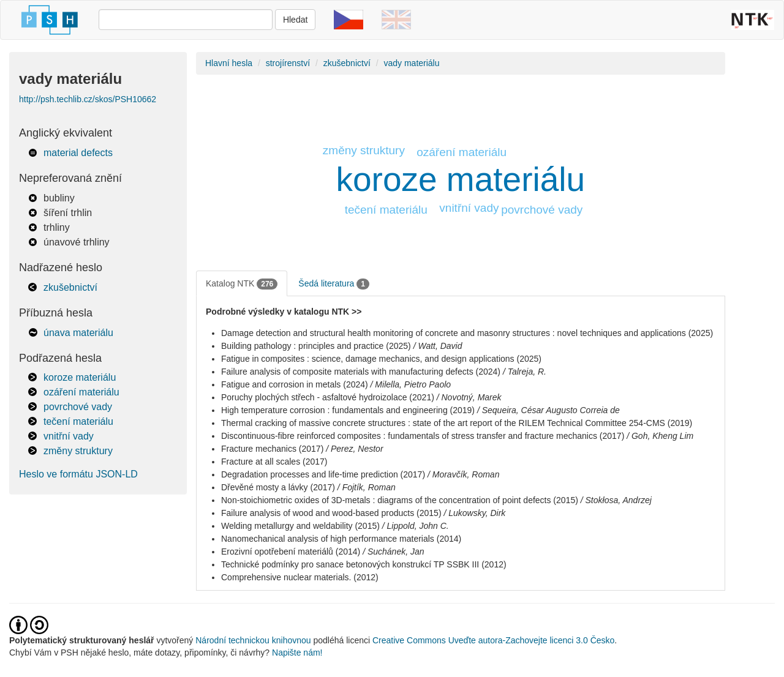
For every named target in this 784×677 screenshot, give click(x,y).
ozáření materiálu (81, 392)
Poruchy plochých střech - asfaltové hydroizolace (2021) (328, 397)
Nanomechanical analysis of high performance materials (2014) (341, 539)
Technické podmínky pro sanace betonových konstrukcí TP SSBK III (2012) (364, 564)
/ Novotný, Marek (469, 397)
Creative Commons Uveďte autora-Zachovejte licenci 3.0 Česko (493, 640)
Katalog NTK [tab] (242, 284)
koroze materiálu (80, 377)
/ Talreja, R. (525, 372)
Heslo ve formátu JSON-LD (78, 474)
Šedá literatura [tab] (334, 284)
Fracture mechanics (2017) (272, 449)
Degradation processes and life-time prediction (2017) (323, 474)
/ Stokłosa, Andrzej (616, 500)
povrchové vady (78, 407)
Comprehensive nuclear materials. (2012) (300, 577)
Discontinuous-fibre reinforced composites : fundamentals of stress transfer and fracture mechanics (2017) (423, 436)
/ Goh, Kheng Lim (660, 436)
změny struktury (78, 451)
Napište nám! (297, 653)
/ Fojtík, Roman (367, 487)
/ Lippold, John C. (416, 526)
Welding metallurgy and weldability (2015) (300, 526)
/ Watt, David (438, 346)
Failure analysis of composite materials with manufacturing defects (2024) (361, 372)
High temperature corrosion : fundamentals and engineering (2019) (348, 410)
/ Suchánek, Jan (393, 552)
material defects (78, 153)
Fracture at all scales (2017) (274, 462)
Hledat (295, 20)
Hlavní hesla (229, 63)
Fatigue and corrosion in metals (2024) (295, 384)
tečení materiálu (78, 421)
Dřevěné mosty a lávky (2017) (278, 487)
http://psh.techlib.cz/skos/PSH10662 (88, 99)
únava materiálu (78, 333)
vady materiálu (411, 63)
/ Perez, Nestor (354, 449)
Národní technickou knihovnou (253, 640)
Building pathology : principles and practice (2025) (316, 346)
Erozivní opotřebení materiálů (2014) (291, 552)
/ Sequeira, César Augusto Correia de (548, 410)
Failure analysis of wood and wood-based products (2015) (331, 513)
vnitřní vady (69, 436)
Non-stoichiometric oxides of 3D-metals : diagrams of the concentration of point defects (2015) (400, 500)
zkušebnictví (70, 287)
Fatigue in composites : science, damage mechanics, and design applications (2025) (381, 359)
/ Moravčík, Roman (463, 474)
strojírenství (288, 63)
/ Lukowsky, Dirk (474, 513)
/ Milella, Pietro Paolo (411, 384)
